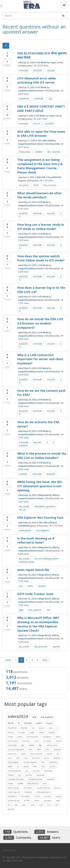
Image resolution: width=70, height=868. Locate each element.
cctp (26, 758)
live (33, 728)
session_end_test (13, 800)
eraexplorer (28, 792)
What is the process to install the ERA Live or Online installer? (42, 456)
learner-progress (13, 762)
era (21, 586)
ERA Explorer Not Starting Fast (40, 518)
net (48, 610)
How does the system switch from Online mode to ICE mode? (41, 258)
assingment (47, 737)
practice (42, 728)
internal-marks (27, 562)
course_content (13, 741)
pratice (47, 758)
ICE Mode (42, 62)
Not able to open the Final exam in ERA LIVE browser (41, 134)
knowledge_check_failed (16, 779)
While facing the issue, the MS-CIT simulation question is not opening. (40, 486)
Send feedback (9, 850)
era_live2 (24, 185)
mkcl (18, 758)
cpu (50, 99)
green (24, 805)
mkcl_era (57, 788)
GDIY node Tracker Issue (35, 594)
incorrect (58, 796)
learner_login (12, 745)
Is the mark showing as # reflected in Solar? (36, 540)
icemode (24, 70)
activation (52, 732)
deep (35, 766)
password (11, 809)
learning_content (32, 737)
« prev (8, 660)
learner (58, 737)
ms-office (27, 800)
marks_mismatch (36, 754)
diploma (26, 766)
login (41, 745)
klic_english (26, 796)
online (36, 741)
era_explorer (43, 530)
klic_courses (54, 152)
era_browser (41, 646)
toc (18, 766)
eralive (39, 152)
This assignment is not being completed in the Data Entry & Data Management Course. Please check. (40, 166)
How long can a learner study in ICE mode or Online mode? (41, 227)
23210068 (23, 526)
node (16, 805)
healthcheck (53, 762)
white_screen (12, 754)
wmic (30, 586)
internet (59, 741)
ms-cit (37, 124)
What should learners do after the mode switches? (40, 195)
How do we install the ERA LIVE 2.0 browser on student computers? (40, 323)
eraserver (24, 99)
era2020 (31, 745)
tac (58, 754)
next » (45, 660)
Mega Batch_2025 (48, 495)
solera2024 (25, 530)
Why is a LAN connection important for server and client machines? (40, 359)
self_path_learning (43, 788)
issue (32, 805)
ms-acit (37, 796)
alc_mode (24, 506)
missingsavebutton (14, 771)
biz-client (48, 796)
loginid (10, 766)
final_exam (25, 152)
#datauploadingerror (44, 792)
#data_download (33, 783)
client (41, 805)
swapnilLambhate (27, 91)
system (42, 586)
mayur (53, 62)
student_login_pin (14, 792)
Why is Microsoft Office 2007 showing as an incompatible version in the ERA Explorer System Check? (38, 624)
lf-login (32, 732)
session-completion (30, 762)
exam (51, 728)
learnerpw (36, 771)
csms (43, 766)
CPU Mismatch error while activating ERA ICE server (37, 80)
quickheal (29, 775)
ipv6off (23, 754)
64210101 (57, 177)
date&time (57, 758)
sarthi (45, 783)
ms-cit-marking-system (47, 559)
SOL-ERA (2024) (46, 141)
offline (39, 749)
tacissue (53, 766)
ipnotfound (51, 779)
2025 (43, 762)
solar (57, 805)
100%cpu (11, 775)
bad (27, 771)
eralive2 (23, 474)
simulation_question (45, 506)
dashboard (48, 800)
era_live (51, 70)
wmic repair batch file (33, 570)
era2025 (38, 70)
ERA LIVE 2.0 (43, 177)
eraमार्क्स (20, 783)
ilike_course (36, 758)
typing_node (41, 775)
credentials (57, 749)
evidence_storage (13, 788)
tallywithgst (48, 771)
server (10, 758)
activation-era (12, 796)
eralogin (11, 783)
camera (37, 800)
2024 (36, 185)
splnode (50, 754)
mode (58, 800)
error (49, 805)
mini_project (28, 788)
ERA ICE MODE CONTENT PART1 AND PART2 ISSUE (41, 109)
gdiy (21, 610)
